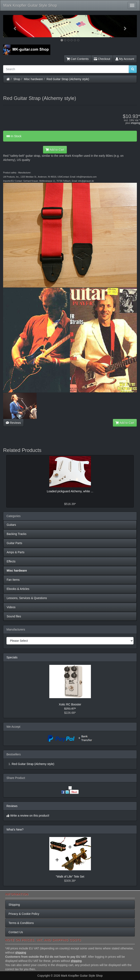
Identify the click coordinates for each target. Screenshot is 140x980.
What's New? (15, 830)
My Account (125, 59)
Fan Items (13, 580)
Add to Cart (55, 150)
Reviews (13, 423)
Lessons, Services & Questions (27, 598)
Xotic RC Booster (70, 704)
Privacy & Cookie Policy (24, 914)
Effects (11, 561)
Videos (11, 607)
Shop (17, 79)
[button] (13, 26)
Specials (12, 657)
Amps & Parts (16, 552)
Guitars (11, 525)
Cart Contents (78, 59)
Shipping (14, 905)
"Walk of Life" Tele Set (70, 877)
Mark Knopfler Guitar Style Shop (30, 5)
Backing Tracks (17, 534)
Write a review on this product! (30, 816)
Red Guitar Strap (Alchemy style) (68, 79)
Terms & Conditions (21, 923)
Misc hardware (33, 79)
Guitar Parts (14, 543)
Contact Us (16, 932)
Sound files (14, 616)
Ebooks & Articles (18, 589)
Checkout (102, 59)
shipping (135, 123)
